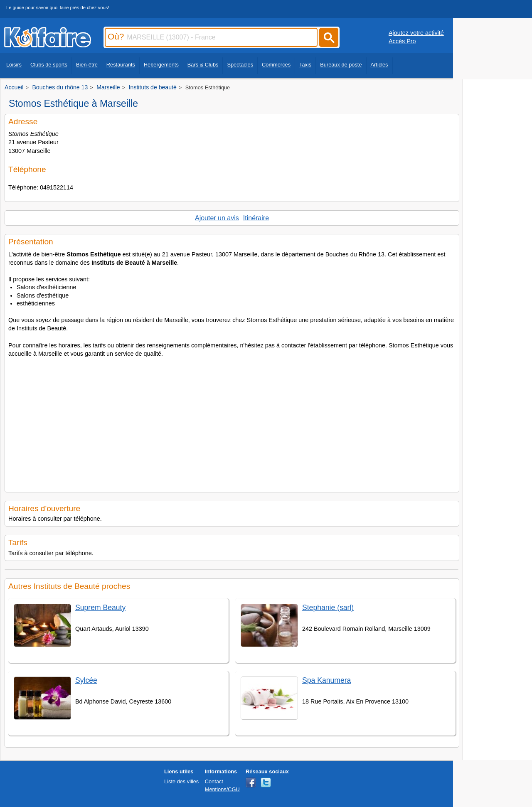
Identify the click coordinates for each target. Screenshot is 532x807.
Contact (214, 781)
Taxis (305, 65)
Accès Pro (402, 41)
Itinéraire (256, 218)
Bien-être (87, 65)
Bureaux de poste (341, 65)
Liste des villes (181, 781)
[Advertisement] (232, 422)
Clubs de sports (49, 65)
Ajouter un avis (217, 218)
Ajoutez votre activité (416, 33)
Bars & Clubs (203, 65)
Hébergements (161, 65)
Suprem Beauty (100, 608)
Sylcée (86, 680)
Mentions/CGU (222, 789)
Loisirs (14, 65)
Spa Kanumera (326, 680)
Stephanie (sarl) (328, 608)
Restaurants (121, 65)
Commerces (276, 65)
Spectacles (240, 65)
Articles (379, 65)
